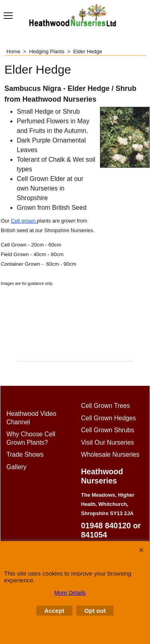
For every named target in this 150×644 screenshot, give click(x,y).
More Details (70, 593)
